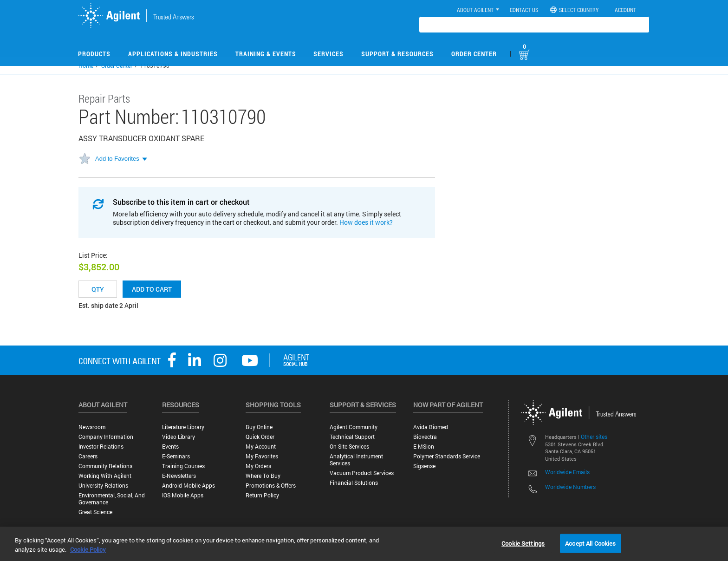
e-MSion (424, 447)
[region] (364, 544)
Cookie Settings (523, 543)
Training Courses (183, 466)
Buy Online (259, 427)
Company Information (106, 437)
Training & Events (266, 54)
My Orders (258, 466)
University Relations (103, 486)
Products (94, 54)
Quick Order (260, 437)
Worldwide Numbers (570, 487)
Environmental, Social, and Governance (112, 499)
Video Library (179, 437)
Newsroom (92, 427)
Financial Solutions (354, 483)
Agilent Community (354, 427)
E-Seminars (176, 456)
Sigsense (424, 466)
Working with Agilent (105, 476)
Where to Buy (263, 476)
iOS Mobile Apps (183, 495)
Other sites (594, 437)
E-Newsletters (179, 476)
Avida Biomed (431, 427)
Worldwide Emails (567, 472)
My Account (261, 447)
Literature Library (183, 427)
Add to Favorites (117, 159)
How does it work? (366, 222)
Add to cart (152, 289)
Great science (95, 512)
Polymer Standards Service (447, 456)
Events (170, 447)
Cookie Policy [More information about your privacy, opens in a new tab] (88, 549)
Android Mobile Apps (188, 486)
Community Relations (105, 466)
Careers (88, 456)
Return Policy (262, 495)
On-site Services (349, 447)
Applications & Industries (173, 54)
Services (328, 54)
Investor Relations (101, 447)
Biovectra (425, 437)
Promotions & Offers (271, 486)
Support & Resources (397, 54)
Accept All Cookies (590, 543)
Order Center (474, 54)
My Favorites (262, 456)
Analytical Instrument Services (356, 460)
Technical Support (352, 437)
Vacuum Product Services (362, 473)
